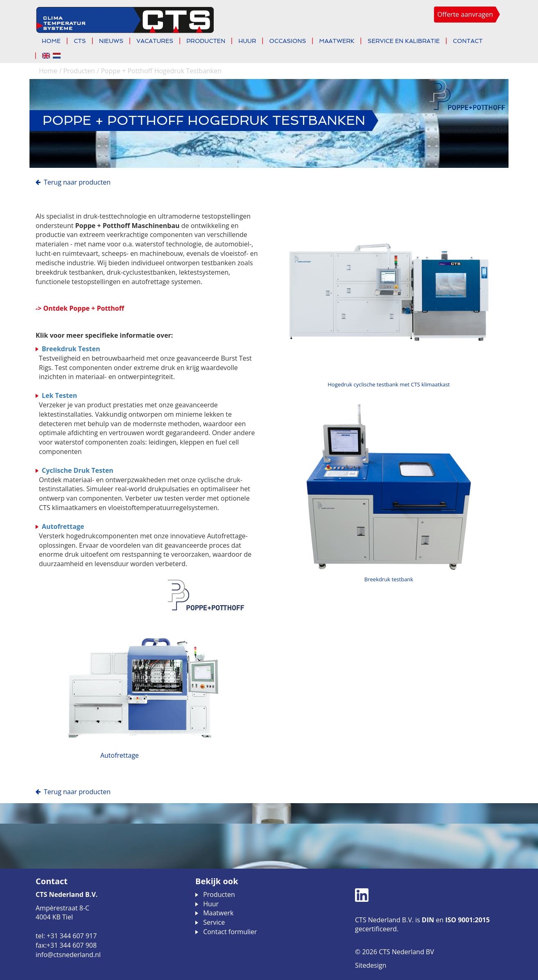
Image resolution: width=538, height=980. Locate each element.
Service (214, 922)
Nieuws (111, 41)
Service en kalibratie (404, 41)
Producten (206, 41)
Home (51, 41)
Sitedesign (371, 965)
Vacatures (155, 41)
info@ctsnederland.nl (68, 955)
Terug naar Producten (77, 182)
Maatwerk (337, 41)
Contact (468, 41)
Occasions (288, 41)
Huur (247, 41)
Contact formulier (230, 932)
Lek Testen (59, 395)
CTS (80, 41)
